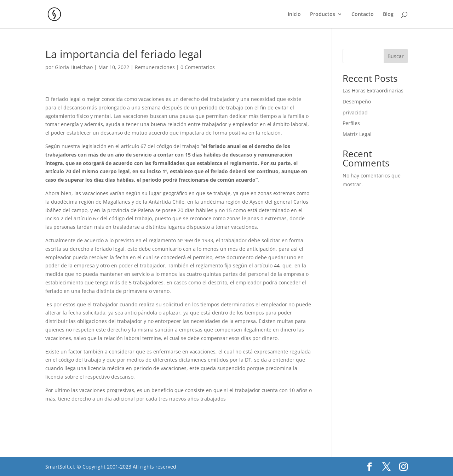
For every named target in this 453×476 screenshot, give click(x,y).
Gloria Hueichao (74, 67)
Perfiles (351, 123)
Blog (388, 15)
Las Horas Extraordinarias (373, 90)
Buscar (396, 56)
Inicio (294, 15)
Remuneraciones (155, 67)
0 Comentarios (198, 67)
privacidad (355, 112)
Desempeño (357, 101)
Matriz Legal (357, 134)
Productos (323, 15)
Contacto (363, 15)
